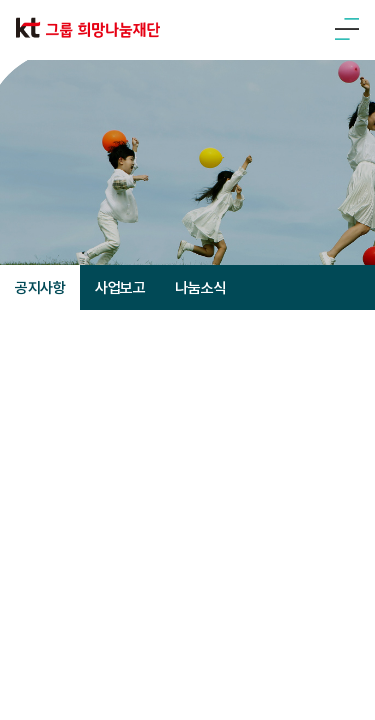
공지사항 (40, 288)
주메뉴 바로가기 (0, 0)
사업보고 (120, 288)
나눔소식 (200, 288)
